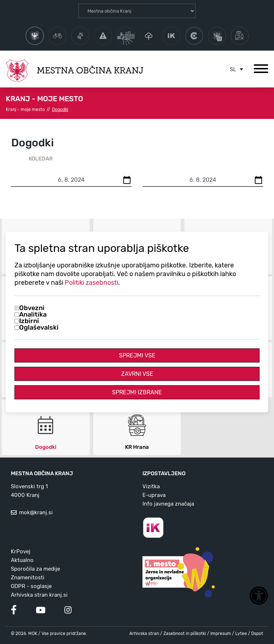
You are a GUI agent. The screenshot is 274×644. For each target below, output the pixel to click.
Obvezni (32, 308)
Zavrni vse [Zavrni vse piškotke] (137, 374)
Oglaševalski (39, 327)
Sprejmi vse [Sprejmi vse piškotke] (137, 355)
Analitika (33, 314)
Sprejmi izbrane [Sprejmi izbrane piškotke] (137, 392)
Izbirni (29, 321)
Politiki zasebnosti (91, 283)
